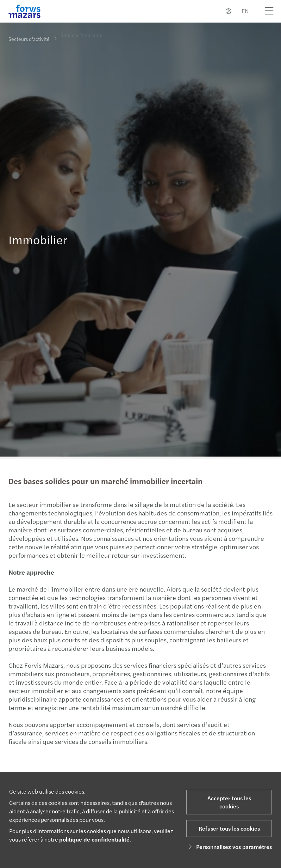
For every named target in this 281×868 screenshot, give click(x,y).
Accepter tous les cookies (229, 802)
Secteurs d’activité (29, 39)
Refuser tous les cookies (229, 828)
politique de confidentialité (94, 839)
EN (245, 11)
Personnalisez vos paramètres (229, 847)
